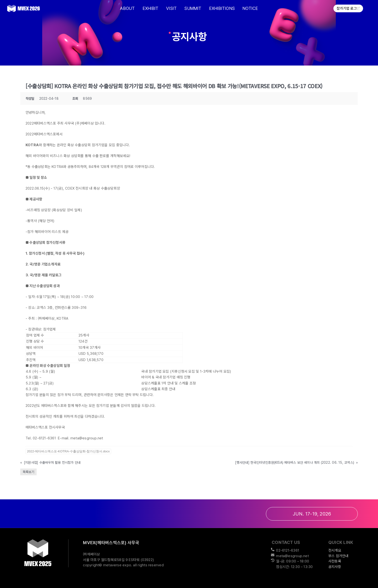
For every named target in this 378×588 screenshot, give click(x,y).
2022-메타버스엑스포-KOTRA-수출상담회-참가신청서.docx (68, 451)
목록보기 (28, 472)
